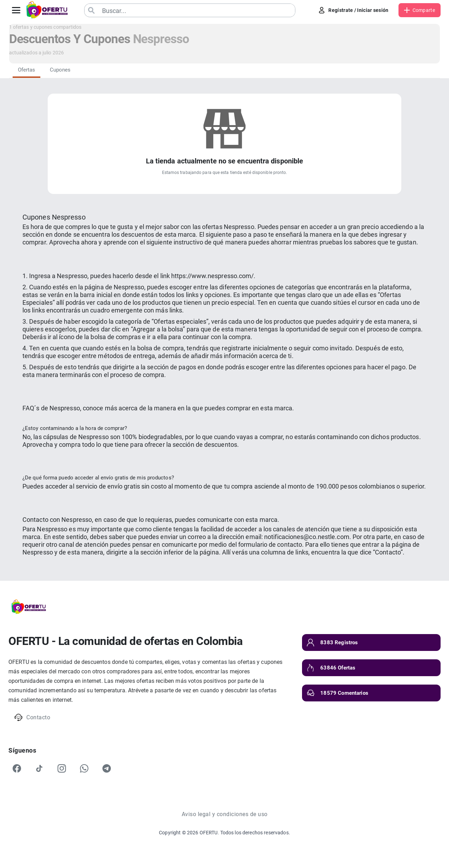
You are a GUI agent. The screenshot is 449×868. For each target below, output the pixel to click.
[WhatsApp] (84, 768)
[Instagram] (62, 768)
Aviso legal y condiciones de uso (225, 814)
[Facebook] (17, 768)
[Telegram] (107, 768)
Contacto (32, 717)
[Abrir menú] (16, 10)
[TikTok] (39, 768)
